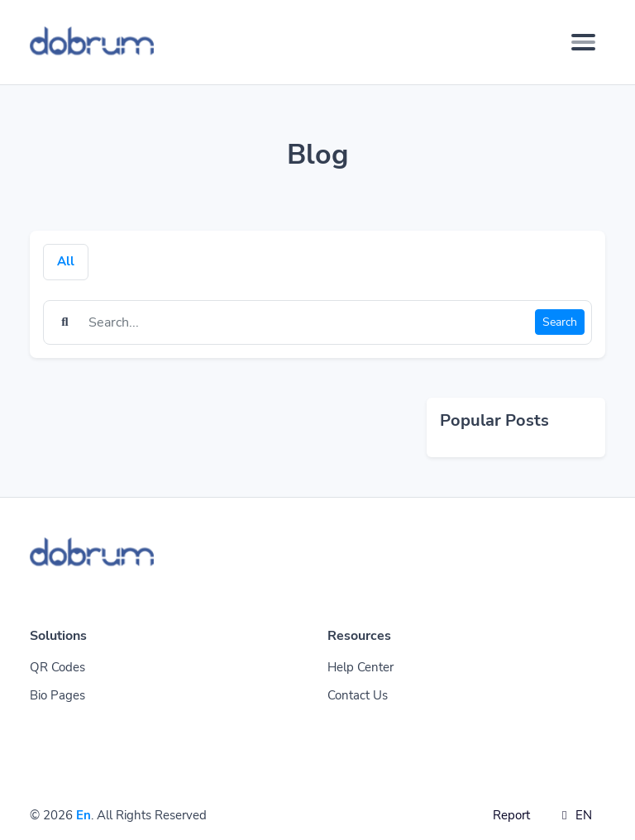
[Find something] (307, 322)
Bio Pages (57, 695)
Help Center (360, 667)
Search (560, 322)
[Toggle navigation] (583, 42)
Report (511, 815)
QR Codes (57, 667)
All (66, 261)
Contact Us (358, 695)
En (84, 815)
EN (574, 815)
